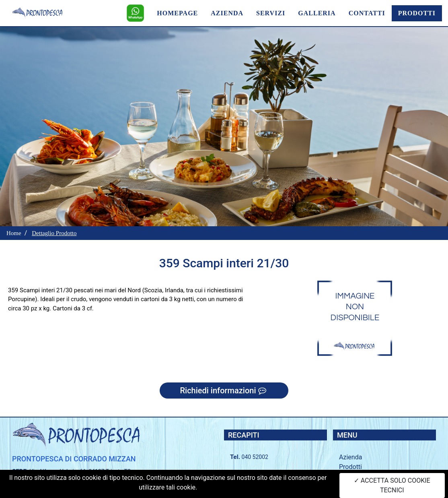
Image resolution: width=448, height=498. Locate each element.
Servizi (348, 476)
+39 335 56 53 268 (267, 475)
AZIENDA (227, 13)
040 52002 (255, 457)
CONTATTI (367, 13)
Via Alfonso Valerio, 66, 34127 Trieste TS (80, 471)
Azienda (350, 457)
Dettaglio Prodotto (54, 233)
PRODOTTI (417, 13)
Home (14, 233)
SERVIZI (271, 13)
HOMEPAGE (177, 13)
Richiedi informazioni (224, 391)
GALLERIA (317, 13)
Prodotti (350, 467)
